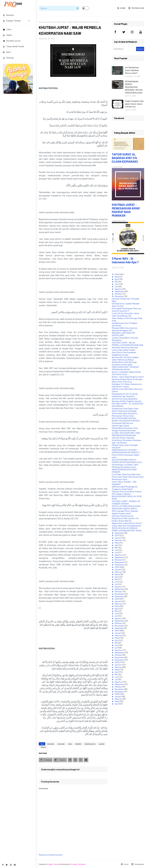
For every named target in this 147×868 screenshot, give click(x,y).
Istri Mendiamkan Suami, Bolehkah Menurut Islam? (132, 70)
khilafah (78, 744)
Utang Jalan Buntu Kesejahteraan (126, 526)
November (119, 296)
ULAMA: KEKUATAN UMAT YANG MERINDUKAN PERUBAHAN (126, 434)
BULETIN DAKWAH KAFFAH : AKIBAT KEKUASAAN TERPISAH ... (127, 419)
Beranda (42, 22)
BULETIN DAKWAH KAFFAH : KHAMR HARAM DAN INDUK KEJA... (127, 461)
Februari (119, 540)
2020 (117, 274)
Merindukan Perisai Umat (123, 416)
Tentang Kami (136, 8)
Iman (70, 744)
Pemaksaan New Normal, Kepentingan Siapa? (123, 424)
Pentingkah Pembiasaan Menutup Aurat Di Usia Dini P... (126, 310)
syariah (102, 744)
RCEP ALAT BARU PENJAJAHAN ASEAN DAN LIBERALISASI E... (126, 507)
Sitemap (8, 58)
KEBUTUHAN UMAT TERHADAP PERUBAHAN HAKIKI (125, 368)
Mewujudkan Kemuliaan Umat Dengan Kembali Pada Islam (125, 429)
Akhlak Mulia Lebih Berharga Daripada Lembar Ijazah (124, 363)
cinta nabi (61, 744)
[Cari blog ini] (124, 49)
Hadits (7, 35)
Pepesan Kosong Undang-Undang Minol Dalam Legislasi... (127, 493)
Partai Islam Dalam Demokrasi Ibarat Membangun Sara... (128, 478)
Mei (116, 282)
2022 (117, 567)
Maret (117, 277)
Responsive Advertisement (51, 855)
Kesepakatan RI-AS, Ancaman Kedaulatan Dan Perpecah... (125, 395)
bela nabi (51, 744)
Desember (119, 533)
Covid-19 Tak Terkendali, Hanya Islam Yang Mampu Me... (125, 315)
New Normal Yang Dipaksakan (125, 399)
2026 (117, 694)
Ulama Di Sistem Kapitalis (123, 438)
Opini (7, 52)
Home (121, 8)
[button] (85, 8)
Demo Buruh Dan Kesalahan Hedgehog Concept (124, 354)
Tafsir (7, 29)
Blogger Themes (53, 864)
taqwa (49, 22)
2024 (117, 631)
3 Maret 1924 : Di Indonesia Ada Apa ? (125, 260)
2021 (117, 535)
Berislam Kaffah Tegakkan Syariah (127, 401)
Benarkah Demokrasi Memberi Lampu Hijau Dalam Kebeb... (125, 349)
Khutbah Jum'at (12, 41)
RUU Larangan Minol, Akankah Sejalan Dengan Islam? (125, 512)
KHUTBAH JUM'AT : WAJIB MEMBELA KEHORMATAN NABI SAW (127, 344)
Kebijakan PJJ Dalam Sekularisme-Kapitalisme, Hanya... (127, 385)
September (120, 291)
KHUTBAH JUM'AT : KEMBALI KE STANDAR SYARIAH (126, 502)
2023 (117, 599)
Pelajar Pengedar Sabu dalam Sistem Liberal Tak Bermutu (134, 104)
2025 (117, 662)
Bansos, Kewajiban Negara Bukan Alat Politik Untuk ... (126, 373)
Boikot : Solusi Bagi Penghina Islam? (128, 377)
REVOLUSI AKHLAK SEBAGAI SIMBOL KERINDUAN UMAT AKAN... (127, 529)
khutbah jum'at (90, 744)
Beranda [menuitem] (8, 15)
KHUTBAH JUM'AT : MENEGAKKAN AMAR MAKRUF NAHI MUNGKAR (126, 210)
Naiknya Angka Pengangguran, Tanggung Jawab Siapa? (125, 488)
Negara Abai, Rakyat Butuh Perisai (127, 523)
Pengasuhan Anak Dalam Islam (125, 408)
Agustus (119, 289)
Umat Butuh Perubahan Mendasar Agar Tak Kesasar (127, 441)
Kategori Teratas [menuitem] (12, 21)
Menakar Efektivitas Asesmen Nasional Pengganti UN (125, 329)
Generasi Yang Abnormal (123, 516)
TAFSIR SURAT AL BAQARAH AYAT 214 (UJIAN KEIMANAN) (125, 158)
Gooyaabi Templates (78, 864)
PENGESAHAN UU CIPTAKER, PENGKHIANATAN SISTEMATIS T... (127, 451)
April (117, 279)
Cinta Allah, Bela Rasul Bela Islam (126, 474)
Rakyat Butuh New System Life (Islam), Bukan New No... (125, 519)
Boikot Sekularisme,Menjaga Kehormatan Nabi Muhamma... (125, 412)
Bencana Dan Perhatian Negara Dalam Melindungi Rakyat (125, 358)
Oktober (118, 294)
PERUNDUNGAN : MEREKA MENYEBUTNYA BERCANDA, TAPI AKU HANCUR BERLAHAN (134, 87)
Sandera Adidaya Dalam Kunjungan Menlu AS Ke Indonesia (127, 380)
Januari (118, 538)
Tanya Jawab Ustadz (13, 46)
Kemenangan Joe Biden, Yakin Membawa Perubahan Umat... (125, 466)
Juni (117, 284)
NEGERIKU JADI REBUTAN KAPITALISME (123, 334)
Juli (117, 286)
